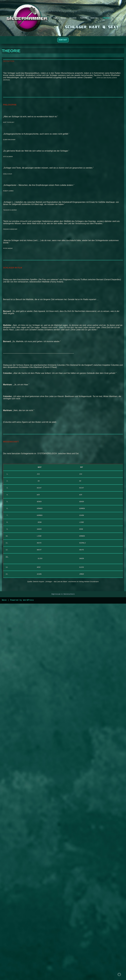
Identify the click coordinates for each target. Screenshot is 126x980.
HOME (51, 16)
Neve (4, 977)
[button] (99, 16)
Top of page (119, 974)
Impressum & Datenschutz (63, 970)
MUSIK (60, 16)
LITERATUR (54, 20)
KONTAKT (63, 40)
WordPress (28, 977)
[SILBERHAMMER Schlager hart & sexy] (23, 18)
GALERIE (71, 16)
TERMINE (83, 16)
